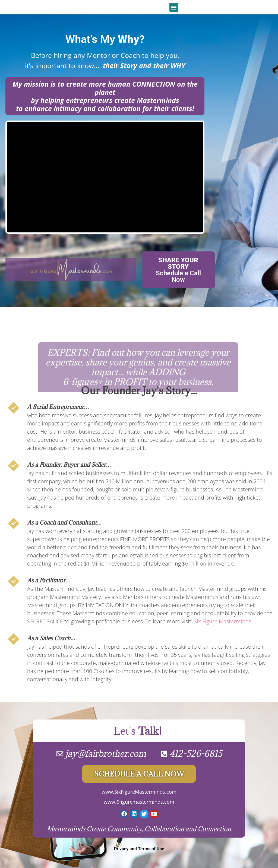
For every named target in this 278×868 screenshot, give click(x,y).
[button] (174, 7)
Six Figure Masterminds (222, 621)
